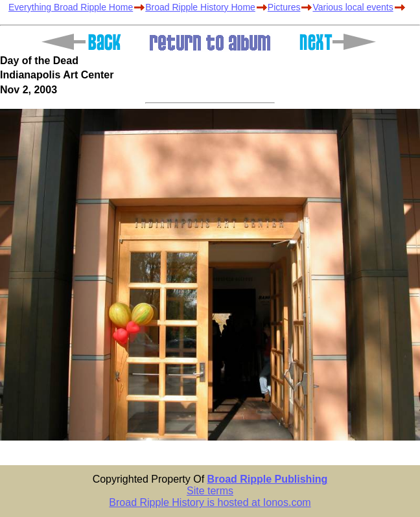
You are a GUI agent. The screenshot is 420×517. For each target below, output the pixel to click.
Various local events (353, 7)
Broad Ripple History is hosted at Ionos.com (210, 502)
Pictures (284, 7)
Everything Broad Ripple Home (71, 7)
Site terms (210, 491)
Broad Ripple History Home (200, 7)
